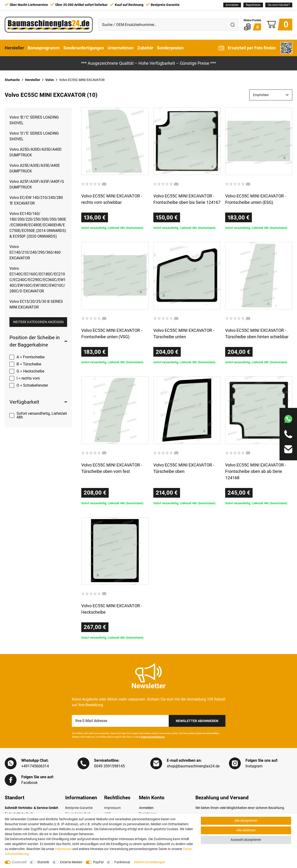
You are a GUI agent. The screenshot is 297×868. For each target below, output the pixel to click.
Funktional (122, 862)
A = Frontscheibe (30, 357)
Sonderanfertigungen (84, 48)
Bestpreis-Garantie (79, 808)
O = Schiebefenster (32, 385)
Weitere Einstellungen (150, 862)
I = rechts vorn (28, 378)
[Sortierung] (271, 95)
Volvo (50, 80)
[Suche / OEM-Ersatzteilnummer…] (163, 25)
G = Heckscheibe (30, 371)
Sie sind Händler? (279, 5)
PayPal (98, 862)
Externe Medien (71, 862)
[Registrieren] (253, 5)
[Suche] (232, 25)
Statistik (43, 862)
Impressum (112, 808)
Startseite (12, 80)
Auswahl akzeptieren (246, 840)
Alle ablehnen (246, 830)
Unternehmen (121, 48)
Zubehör (145, 48)
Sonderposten (170, 48)
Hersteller (14, 48)
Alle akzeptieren (246, 821)
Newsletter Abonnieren (197, 721)
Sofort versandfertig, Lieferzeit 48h (42, 415)
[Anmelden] (232, 5)
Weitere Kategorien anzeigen (38, 322)
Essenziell (19, 862)
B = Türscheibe (29, 364)
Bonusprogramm (44, 48)
